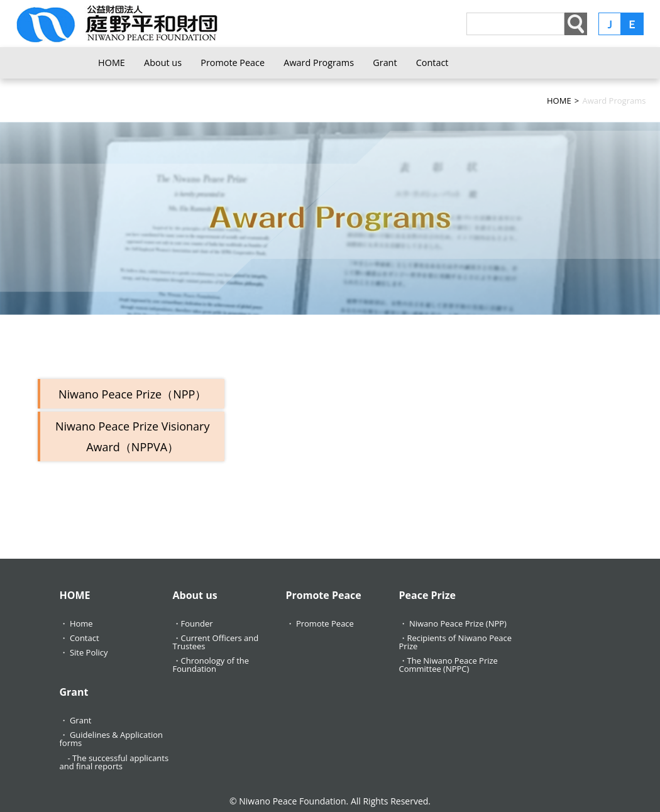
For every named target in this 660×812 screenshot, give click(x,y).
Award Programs (319, 63)
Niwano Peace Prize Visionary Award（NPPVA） (133, 436)
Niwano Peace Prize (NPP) (458, 623)
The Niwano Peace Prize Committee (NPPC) (448, 665)
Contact (432, 63)
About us (163, 63)
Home (81, 623)
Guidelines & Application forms (111, 739)
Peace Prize (427, 595)
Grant (385, 63)
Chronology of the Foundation (211, 665)
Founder (197, 623)
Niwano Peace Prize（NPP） (132, 394)
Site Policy (89, 652)
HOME (112, 63)
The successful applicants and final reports (114, 762)
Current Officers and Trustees (216, 642)
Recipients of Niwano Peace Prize (456, 642)
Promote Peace (233, 63)
